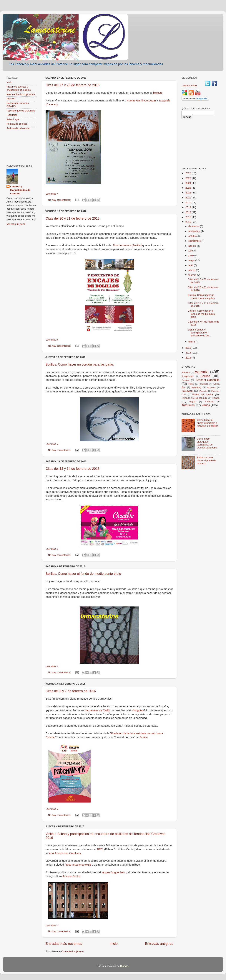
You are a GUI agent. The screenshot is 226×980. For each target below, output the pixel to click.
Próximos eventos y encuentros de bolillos (19, 88)
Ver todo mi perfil (16, 224)
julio (191, 251)
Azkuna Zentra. (72, 876)
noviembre (195, 231)
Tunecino (209, 402)
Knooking (196, 387)
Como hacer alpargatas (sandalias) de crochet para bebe (207, 443)
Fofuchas (203, 384)
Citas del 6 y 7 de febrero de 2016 (71, 691)
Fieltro (191, 384)
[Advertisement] (22, 148)
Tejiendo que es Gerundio (21, 111)
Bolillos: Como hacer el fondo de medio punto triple (83, 574)
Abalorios (186, 372)
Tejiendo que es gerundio (195, 398)
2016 (189, 222)
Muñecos (211, 387)
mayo (192, 260)
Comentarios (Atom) (73, 951)
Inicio (114, 944)
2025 (189, 178)
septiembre (195, 241)
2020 (189, 202)
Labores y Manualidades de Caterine (20, 190)
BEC (100, 849)
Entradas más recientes (64, 944)
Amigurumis (187, 376)
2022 (189, 193)
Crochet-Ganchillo (207, 380)
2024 (189, 183)
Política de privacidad (18, 128)
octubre (193, 236)
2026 (189, 173)
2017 (189, 217)
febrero (193, 275)
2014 (189, 353)
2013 (189, 358)
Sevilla (144, 737)
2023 (189, 188)
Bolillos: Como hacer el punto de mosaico (206, 460)
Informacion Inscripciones (21, 94)
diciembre (194, 226)
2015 (189, 348)
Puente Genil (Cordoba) (141, 101)
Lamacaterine (190, 85)
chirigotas (138, 710)
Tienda (216, 398)
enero (192, 342)
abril (191, 265)
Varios (206, 405)
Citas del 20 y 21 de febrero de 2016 (73, 218)
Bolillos (205, 376)
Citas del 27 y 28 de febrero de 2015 (73, 85)
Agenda (11, 99)
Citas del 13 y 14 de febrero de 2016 (73, 469)
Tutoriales (12, 115)
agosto (192, 246)
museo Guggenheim (114, 872)
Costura (186, 380)
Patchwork (187, 391)
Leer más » (52, 194)
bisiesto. (158, 93)
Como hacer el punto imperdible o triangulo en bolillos (207, 423)
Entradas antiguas (159, 944)
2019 (189, 207)
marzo (192, 270)
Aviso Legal (13, 119)
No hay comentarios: (60, 200)
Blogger (124, 966)
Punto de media (203, 394)
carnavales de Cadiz (98, 710)
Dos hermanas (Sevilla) (127, 245)
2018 (189, 212)
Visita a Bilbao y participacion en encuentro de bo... (199, 333)
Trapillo (193, 402)
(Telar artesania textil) (78, 865)
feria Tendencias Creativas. (65, 853)
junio (191, 255)
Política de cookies (17, 124)
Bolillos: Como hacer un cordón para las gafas (80, 364)
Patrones (203, 391)
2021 (189, 198)
